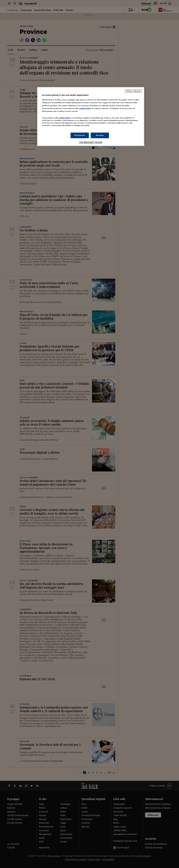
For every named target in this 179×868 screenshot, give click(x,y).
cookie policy (85, 108)
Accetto (100, 135)
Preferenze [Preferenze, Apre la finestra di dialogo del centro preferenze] (80, 135)
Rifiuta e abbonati (133, 91)
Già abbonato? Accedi (91, 142)
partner (128, 118)
